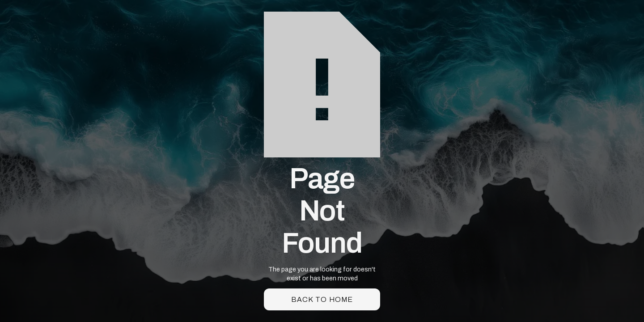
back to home (322, 299)
